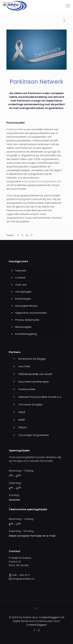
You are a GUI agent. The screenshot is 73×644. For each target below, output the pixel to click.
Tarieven (21, 271)
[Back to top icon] (37, 608)
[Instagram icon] (39, 630)
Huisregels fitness (26, 306)
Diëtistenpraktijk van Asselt (35, 374)
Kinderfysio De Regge (32, 359)
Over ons (21, 285)
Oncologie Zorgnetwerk (34, 435)
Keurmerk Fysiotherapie (34, 382)
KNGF (22, 420)
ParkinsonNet (15, 129)
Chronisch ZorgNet (30, 405)
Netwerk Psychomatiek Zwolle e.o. (40, 397)
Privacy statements (27, 320)
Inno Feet (24, 366)
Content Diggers (49, 617)
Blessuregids (23, 327)
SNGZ (22, 412)
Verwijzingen (23, 292)
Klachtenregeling (26, 334)
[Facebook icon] (35, 630)
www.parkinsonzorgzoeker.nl (40, 181)
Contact (20, 278)
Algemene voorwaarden (31, 313)
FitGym (23, 427)
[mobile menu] (68, 6)
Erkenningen (23, 299)
